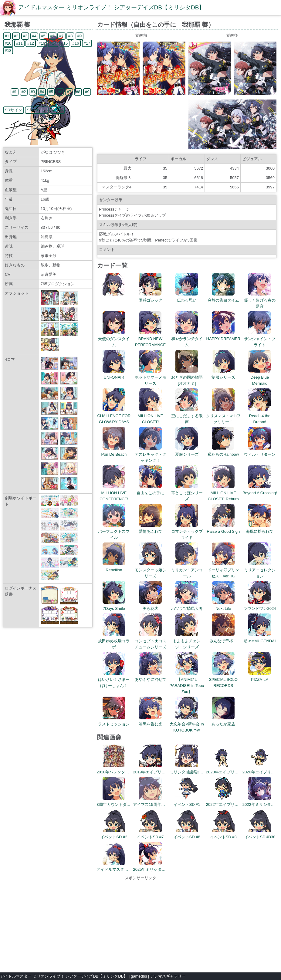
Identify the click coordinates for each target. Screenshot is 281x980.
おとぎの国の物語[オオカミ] (187, 377)
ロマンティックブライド (187, 531)
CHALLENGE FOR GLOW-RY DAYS (114, 416)
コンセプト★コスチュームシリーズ (151, 641)
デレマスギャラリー (168, 976)
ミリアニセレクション (260, 570)
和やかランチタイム (187, 339)
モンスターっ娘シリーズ (151, 570)
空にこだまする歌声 (187, 416)
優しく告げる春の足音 (260, 300)
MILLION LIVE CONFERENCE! (114, 493)
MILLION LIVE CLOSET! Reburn (223, 493)
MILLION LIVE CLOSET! (151, 416)
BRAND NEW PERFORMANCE (150, 339)
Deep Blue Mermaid (260, 377)
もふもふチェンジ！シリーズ (187, 641)
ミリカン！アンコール (187, 570)
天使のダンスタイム (114, 339)
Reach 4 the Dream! (260, 416)
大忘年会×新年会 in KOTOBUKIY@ (187, 724)
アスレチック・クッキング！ (151, 454)
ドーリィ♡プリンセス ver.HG (223, 570)
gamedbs (139, 976)
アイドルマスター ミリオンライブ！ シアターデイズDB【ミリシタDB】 (111, 7)
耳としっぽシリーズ (187, 493)
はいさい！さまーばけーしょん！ (114, 679)
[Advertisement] (140, 924)
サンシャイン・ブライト (260, 339)
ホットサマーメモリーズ (151, 377)
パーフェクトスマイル (114, 531)
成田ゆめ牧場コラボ (114, 641)
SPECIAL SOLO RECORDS (223, 679)
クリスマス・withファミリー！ (223, 416)
